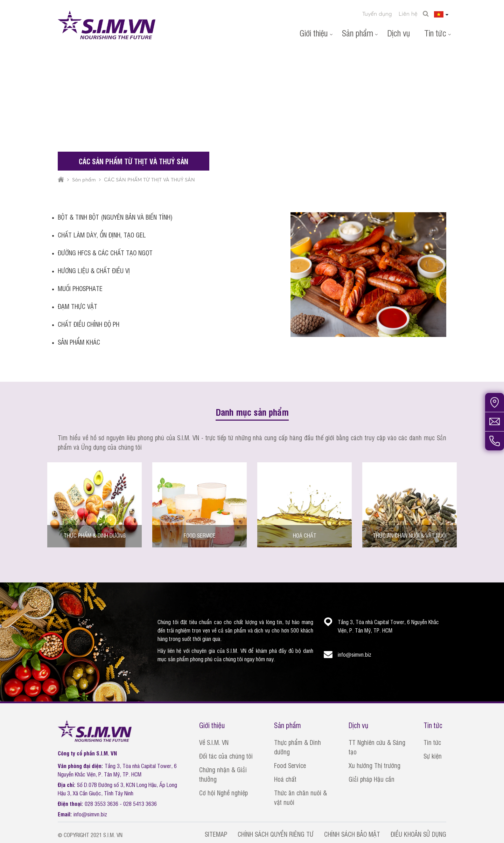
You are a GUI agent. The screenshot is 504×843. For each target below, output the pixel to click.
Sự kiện (433, 756)
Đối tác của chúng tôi (226, 756)
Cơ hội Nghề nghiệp (223, 793)
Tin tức (435, 33)
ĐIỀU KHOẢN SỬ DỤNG (418, 834)
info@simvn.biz (90, 814)
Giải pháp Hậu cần (372, 779)
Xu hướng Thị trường (374, 765)
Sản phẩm (358, 33)
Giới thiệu (314, 33)
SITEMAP (216, 834)
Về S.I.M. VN (214, 742)
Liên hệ (408, 14)
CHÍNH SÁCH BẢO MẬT (352, 834)
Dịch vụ (399, 33)
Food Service (290, 765)
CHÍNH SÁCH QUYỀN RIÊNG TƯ (276, 834)
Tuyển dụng (377, 14)
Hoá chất (285, 779)
